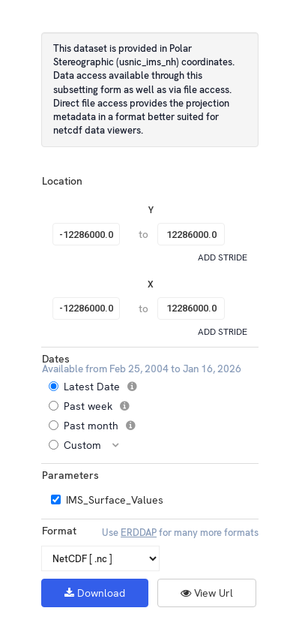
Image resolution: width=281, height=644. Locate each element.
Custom (89, 445)
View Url (207, 593)
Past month (97, 426)
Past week (94, 406)
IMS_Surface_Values (115, 500)
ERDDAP (139, 533)
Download (95, 593)
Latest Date (98, 387)
